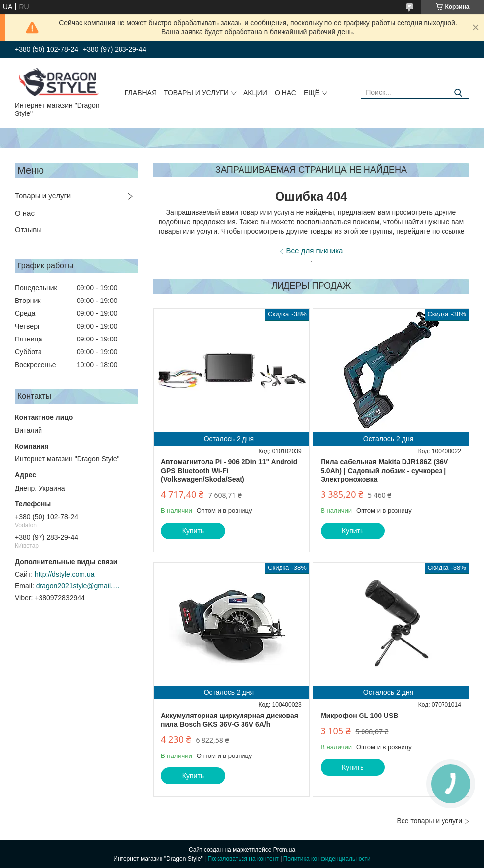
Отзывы (28, 230)
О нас (285, 93)
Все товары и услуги (429, 821)
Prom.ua (284, 850)
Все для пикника (315, 250)
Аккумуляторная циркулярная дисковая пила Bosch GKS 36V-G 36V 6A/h (230, 720)
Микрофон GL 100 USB (359, 716)
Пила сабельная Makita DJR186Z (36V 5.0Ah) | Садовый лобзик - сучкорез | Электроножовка (384, 471)
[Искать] (458, 93)
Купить (193, 531)
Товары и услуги (196, 93)
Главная (141, 93)
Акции (255, 93)
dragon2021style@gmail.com (78, 586)
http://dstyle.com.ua (64, 574)
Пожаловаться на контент (243, 859)
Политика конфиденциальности (327, 859)
